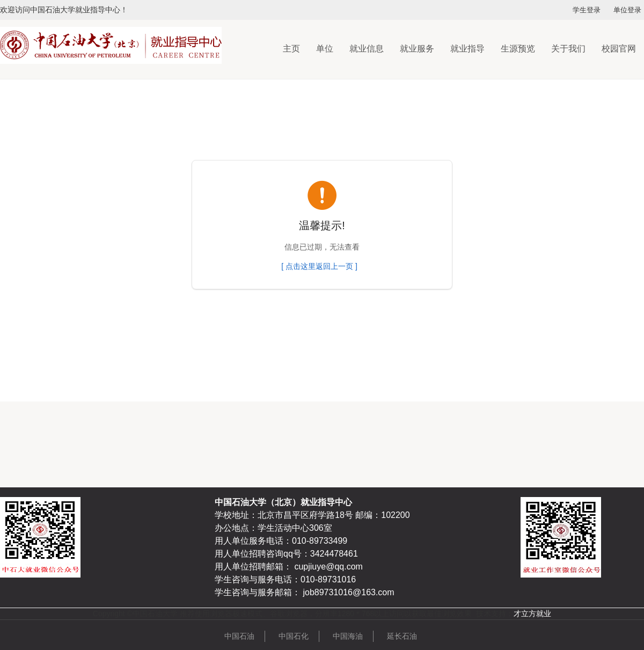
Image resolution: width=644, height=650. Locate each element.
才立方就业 (532, 614)
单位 (325, 49)
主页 (291, 49)
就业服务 (417, 49)
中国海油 (348, 636)
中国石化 (294, 636)
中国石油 (239, 636)
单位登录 (627, 10)
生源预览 (518, 49)
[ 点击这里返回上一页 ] (319, 266)
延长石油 (402, 636)
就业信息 (367, 49)
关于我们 (568, 49)
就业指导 (467, 49)
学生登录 (587, 10)
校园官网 (619, 49)
